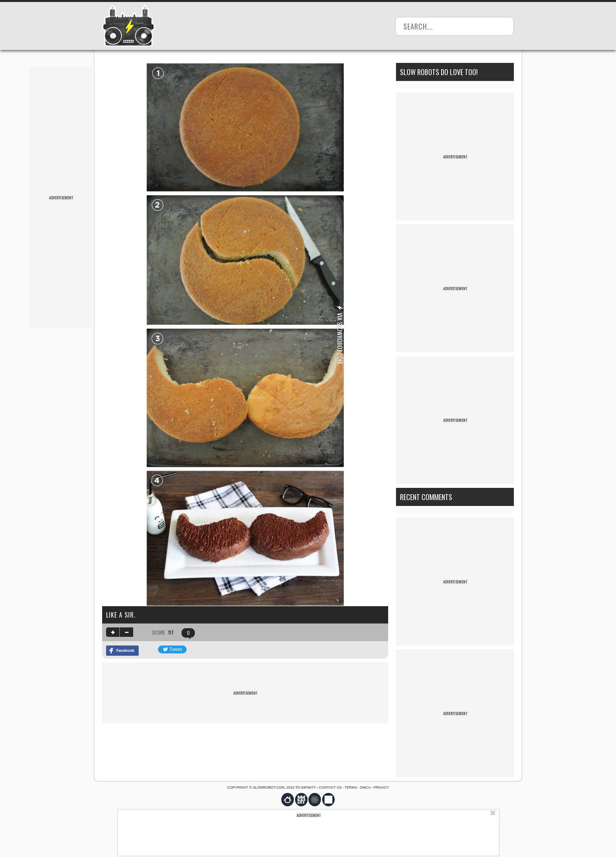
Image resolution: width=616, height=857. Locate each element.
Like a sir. (121, 615)
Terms (351, 787)
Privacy (381, 787)
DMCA (365, 787)
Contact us (330, 787)
